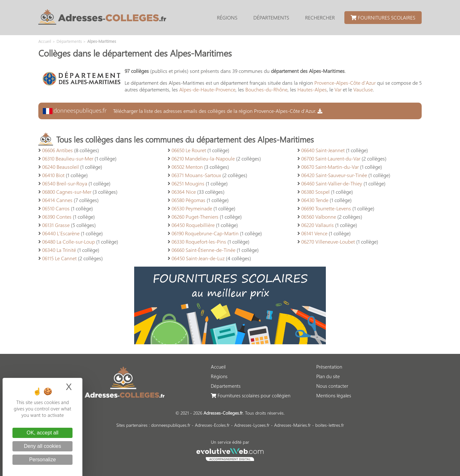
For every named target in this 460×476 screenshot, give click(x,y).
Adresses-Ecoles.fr (212, 425)
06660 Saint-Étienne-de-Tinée (203, 250)
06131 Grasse (56, 225)
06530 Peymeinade (192, 208)
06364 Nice (184, 192)
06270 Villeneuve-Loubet (328, 242)
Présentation (329, 367)
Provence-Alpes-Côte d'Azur (345, 83)
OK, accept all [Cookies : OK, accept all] (42, 433)
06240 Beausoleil (61, 167)
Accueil (218, 367)
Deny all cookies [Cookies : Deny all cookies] (43, 446)
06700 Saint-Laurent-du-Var (331, 158)
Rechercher (320, 17)
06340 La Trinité (59, 250)
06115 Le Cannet (59, 258)
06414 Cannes (57, 200)
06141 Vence (314, 233)
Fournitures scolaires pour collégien (251, 395)
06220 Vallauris (318, 225)
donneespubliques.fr (171, 425)
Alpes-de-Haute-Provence (207, 89)
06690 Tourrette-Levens (326, 208)
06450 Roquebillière (193, 225)
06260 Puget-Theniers (195, 217)
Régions (227, 17)
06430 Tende (315, 200)
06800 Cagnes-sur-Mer (67, 192)
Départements (271, 17)
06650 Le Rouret (189, 150)
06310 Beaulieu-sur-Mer (68, 158)
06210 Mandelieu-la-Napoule (203, 158)
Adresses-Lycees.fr (252, 425)
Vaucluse (363, 89)
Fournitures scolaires (383, 17)
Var (338, 89)
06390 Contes (57, 217)
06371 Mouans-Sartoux (196, 175)
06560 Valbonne (319, 217)
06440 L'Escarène (61, 233)
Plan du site (328, 376)
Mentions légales (334, 395)
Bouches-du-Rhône (266, 89)
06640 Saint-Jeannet (323, 150)
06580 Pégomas (188, 200)
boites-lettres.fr (330, 425)
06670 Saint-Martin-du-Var (330, 167)
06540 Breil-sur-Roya (65, 183)
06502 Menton (187, 167)
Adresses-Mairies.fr (292, 425)
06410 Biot (53, 175)
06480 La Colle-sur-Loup (69, 242)
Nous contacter (332, 386)
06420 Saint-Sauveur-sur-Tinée (334, 175)
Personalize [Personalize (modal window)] (42, 460)
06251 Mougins (188, 183)
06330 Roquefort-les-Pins (199, 242)
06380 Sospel (315, 192)
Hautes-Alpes (312, 89)
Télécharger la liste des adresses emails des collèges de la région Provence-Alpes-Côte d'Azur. (183, 111)
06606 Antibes (57, 150)
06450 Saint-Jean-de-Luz (198, 258)
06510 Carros (56, 208)
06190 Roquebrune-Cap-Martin (205, 233)
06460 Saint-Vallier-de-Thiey (332, 183)
